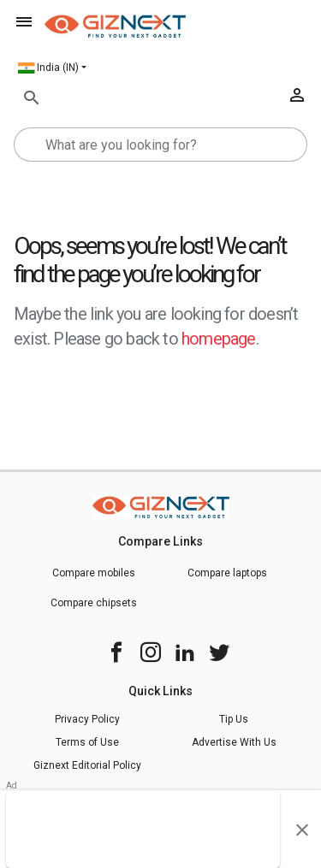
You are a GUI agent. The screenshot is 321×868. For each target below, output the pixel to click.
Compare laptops (227, 573)
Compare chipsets (94, 603)
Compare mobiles (94, 573)
